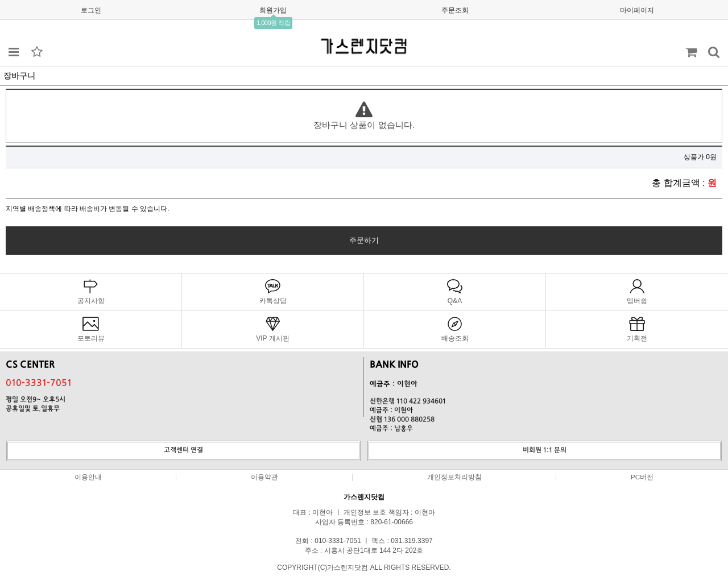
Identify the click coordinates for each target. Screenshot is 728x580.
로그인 (91, 10)
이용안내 (88, 477)
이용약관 (264, 477)
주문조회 (455, 10)
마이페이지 (637, 10)
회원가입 (273, 10)
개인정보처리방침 (454, 477)
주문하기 (364, 240)
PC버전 (642, 477)
